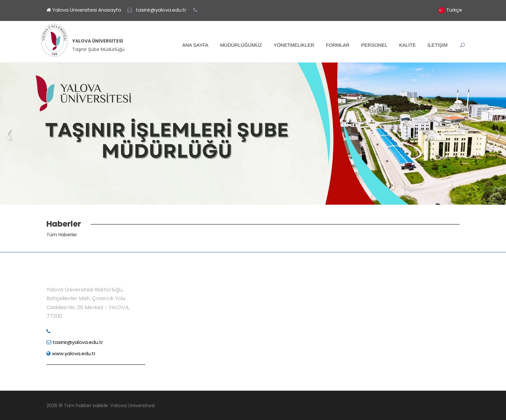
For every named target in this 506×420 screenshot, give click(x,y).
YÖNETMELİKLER (294, 45)
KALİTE (408, 45)
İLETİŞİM (437, 45)
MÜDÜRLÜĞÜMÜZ (241, 45)
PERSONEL (374, 45)
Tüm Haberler (62, 235)
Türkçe (454, 10)
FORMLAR (338, 45)
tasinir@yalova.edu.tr (75, 342)
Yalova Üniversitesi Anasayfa (84, 10)
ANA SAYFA (195, 45)
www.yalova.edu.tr (71, 353)
